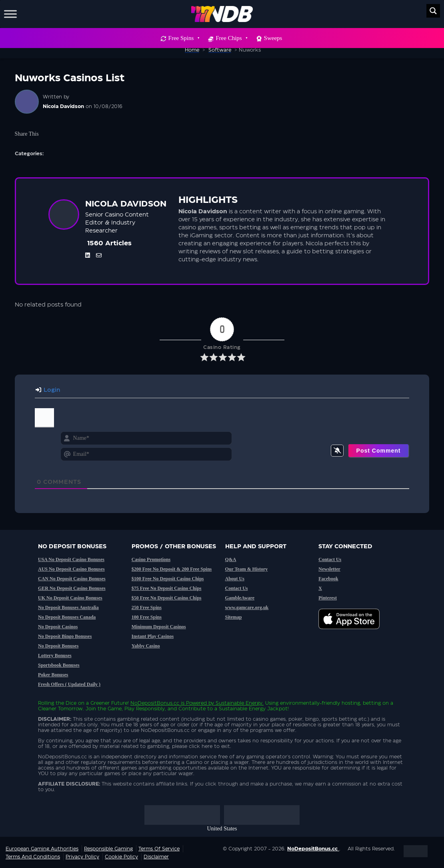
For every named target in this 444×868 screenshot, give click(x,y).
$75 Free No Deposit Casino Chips (167, 588)
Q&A (231, 559)
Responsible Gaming (108, 849)
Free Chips (231, 38)
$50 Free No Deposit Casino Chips (167, 598)
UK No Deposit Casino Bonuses (70, 598)
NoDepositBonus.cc (155, 703)
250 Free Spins (147, 607)
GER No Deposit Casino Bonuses (72, 588)
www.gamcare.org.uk (247, 607)
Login (48, 390)
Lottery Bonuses (55, 656)
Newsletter (329, 569)
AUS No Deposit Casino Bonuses (71, 569)
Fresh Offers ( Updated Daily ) (69, 684)
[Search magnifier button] (433, 11)
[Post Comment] (379, 451)
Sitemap (234, 617)
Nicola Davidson (63, 106)
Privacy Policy (82, 857)
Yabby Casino (146, 646)
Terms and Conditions (33, 857)
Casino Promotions (151, 559)
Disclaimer (156, 857)
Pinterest (328, 598)
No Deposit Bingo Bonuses (65, 636)
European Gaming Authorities (42, 849)
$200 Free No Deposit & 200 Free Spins (172, 569)
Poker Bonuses (53, 675)
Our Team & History (247, 569)
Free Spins (184, 38)
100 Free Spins (147, 617)
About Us (235, 579)
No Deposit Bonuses (58, 646)
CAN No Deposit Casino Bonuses (72, 579)
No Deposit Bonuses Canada (67, 617)
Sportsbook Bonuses (59, 665)
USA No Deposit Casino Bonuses (71, 559)
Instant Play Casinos (153, 636)
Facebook (328, 579)
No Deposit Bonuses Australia (68, 607)
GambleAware (240, 598)
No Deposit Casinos (58, 627)
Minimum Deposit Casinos (159, 627)
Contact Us (237, 588)
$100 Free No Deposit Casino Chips (168, 579)
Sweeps (273, 38)
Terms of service (159, 849)
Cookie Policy (121, 857)
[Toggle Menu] (10, 14)
